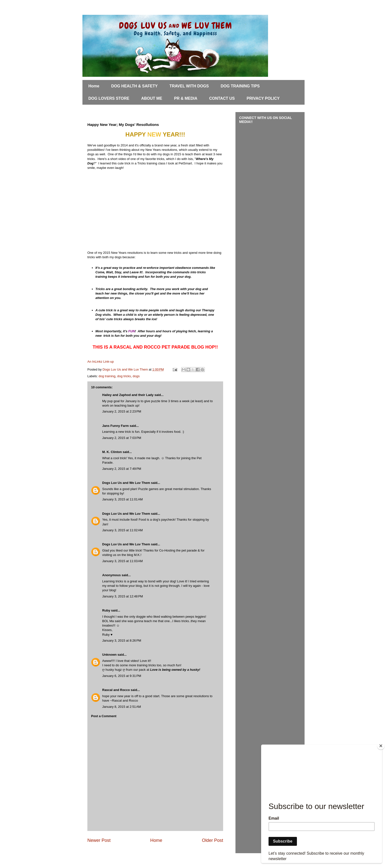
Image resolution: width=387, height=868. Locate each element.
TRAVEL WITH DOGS (189, 86)
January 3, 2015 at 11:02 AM (122, 530)
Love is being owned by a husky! (175, 670)
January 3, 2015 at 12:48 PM (123, 596)
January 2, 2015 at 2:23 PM (122, 411)
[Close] (381, 746)
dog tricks (124, 376)
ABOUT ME (152, 98)
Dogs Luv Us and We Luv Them (126, 483)
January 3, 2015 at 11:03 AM (122, 561)
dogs (136, 376)
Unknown (109, 655)
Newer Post (99, 840)
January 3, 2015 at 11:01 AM (122, 499)
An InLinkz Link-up (101, 362)
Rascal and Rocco (116, 690)
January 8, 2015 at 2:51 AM (122, 707)
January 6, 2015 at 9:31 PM (122, 676)
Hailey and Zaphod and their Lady (128, 395)
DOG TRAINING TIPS (240, 86)
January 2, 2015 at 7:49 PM (122, 469)
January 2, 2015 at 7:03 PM (122, 438)
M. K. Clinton (112, 452)
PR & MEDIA (186, 98)
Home (94, 86)
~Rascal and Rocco (124, 700)
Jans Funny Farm (116, 426)
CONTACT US (222, 98)
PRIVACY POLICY (263, 98)
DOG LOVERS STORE (109, 98)
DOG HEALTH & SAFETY (134, 86)
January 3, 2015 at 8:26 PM (122, 641)
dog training (107, 376)
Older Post (213, 840)
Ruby (106, 610)
